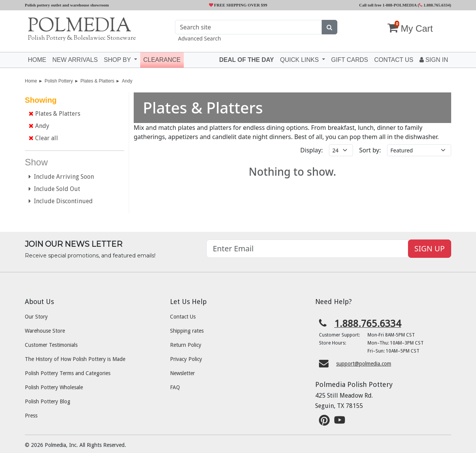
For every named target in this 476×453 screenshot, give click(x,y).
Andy (127, 81)
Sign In (434, 60)
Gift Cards (350, 60)
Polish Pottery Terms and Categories (68, 373)
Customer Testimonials (51, 345)
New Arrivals (75, 60)
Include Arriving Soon (61, 177)
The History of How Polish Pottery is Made (75, 359)
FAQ (175, 387)
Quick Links (300, 60)
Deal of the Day (247, 60)
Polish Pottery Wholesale (54, 387)
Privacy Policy (186, 359)
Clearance (162, 60)
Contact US (394, 60)
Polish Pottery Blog (48, 401)
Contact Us (183, 317)
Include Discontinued (61, 201)
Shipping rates (187, 331)
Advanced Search (199, 38)
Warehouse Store (45, 331)
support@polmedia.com (364, 364)
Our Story (36, 317)
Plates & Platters (98, 81)
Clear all (43, 138)
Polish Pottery (59, 81)
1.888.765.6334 (435, 5)
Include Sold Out (54, 189)
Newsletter (182, 373)
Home (37, 60)
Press (31, 416)
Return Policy (186, 345)
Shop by (118, 60)
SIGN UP (430, 248)
